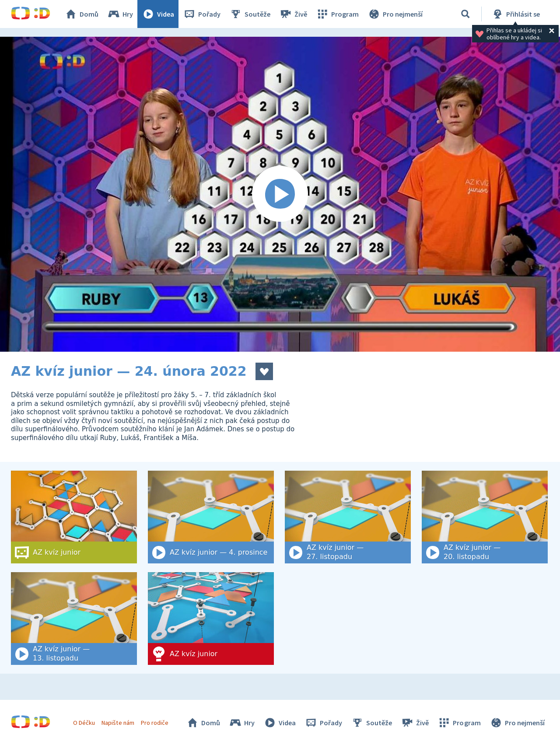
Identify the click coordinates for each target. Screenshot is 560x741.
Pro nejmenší (395, 14)
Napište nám (118, 723)
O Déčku (84, 723)
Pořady (202, 14)
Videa (158, 14)
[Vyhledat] (465, 14)
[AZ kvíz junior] (211, 619)
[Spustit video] (280, 194)
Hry (120, 14)
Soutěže (250, 14)
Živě (293, 14)
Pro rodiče (155, 723)
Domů (81, 14)
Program (337, 14)
